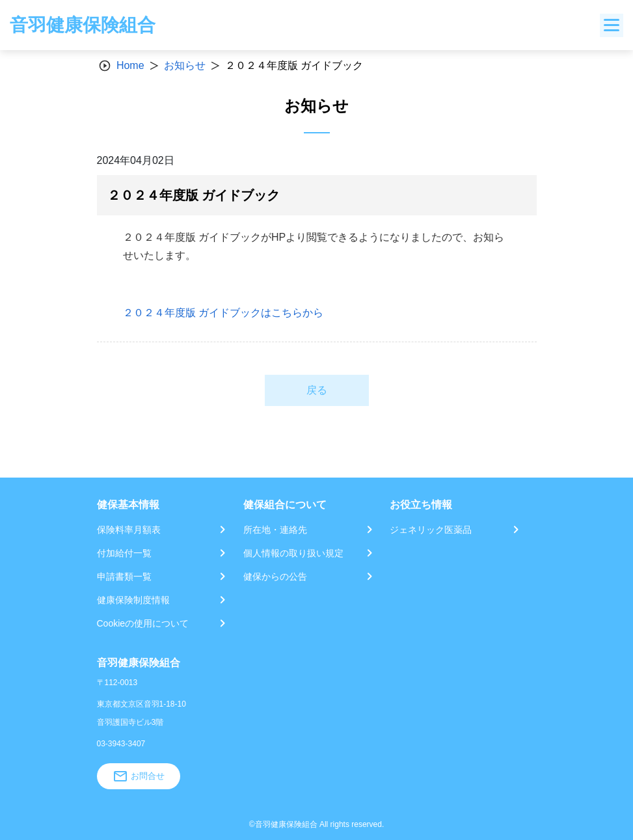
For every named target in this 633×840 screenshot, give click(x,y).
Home (130, 65)
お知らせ (185, 65)
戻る (317, 390)
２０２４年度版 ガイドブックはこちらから (223, 313)
